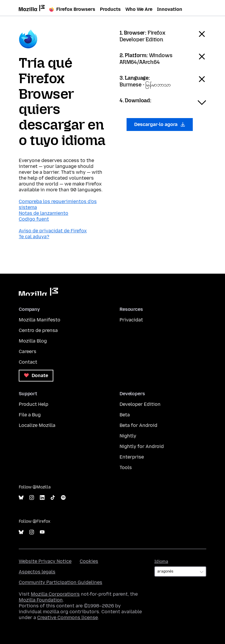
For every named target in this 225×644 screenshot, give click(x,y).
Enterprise (132, 457)
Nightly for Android (142, 446)
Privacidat (131, 320)
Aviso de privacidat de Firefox (53, 231)
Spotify (63, 498)
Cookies (89, 561)
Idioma (161, 562)
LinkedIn (42, 498)
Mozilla (38, 292)
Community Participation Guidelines (60, 582)
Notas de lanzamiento (44, 213)
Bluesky (21, 498)
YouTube (42, 532)
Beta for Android (138, 425)
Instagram (32, 498)
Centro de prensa (38, 330)
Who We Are (139, 9)
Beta (125, 415)
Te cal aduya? (34, 237)
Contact (28, 362)
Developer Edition (140, 404)
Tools (126, 467)
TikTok (53, 498)
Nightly (128, 436)
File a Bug (30, 415)
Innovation (170, 9)
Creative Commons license (68, 617)
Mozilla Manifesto (40, 320)
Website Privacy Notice (45, 561)
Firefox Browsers (72, 9)
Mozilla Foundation (41, 600)
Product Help (34, 404)
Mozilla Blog (33, 341)
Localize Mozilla (37, 425)
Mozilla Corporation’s (55, 594)
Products (110, 9)
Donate (36, 375)
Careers (28, 351)
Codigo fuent (34, 219)
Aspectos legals (37, 572)
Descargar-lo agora (160, 124)
